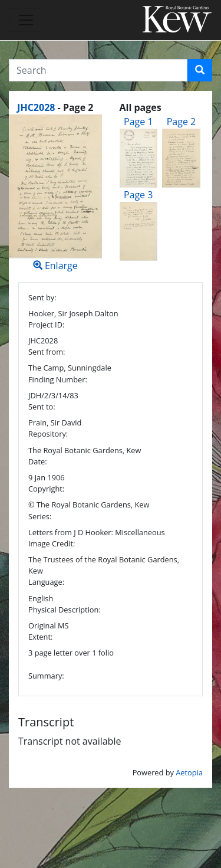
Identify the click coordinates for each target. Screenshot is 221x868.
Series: (40, 516)
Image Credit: (52, 543)
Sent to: (42, 407)
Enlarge (55, 193)
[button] (200, 70)
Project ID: (46, 325)
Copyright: (46, 489)
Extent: (40, 637)
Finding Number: (58, 379)
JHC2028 (36, 107)
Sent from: (47, 352)
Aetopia (189, 772)
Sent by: (42, 297)
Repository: (48, 434)
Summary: (46, 676)
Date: (38, 461)
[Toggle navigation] (26, 20)
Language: (46, 582)
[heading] (55, 107)
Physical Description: (65, 610)
